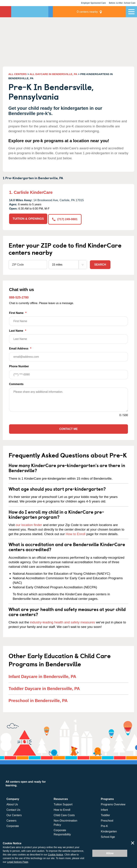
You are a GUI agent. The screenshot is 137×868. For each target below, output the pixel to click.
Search (100, 264)
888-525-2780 (19, 297)
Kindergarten (109, 831)
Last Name (68, 336)
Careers (11, 820)
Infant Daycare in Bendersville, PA (42, 676)
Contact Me (68, 428)
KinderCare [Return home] (6, 12)
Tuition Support (63, 804)
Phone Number (68, 371)
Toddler (105, 815)
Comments (16, 383)
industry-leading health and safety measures (63, 622)
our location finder (29, 524)
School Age (108, 836)
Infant (104, 809)
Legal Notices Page (18, 862)
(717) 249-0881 (65, 219)
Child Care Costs (64, 815)
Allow (110, 853)
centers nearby (101, 12)
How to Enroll (75, 533)
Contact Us (13, 809)
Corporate (13, 826)
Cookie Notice (55, 855)
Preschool (107, 820)
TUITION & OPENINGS (28, 219)
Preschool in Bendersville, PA (38, 700)
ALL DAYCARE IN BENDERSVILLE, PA (53, 74)
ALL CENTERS (18, 74)
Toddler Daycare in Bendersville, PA (44, 688)
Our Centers (14, 815)
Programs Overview (113, 804)
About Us (12, 804)
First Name (68, 318)
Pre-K (104, 826)
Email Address (68, 354)
